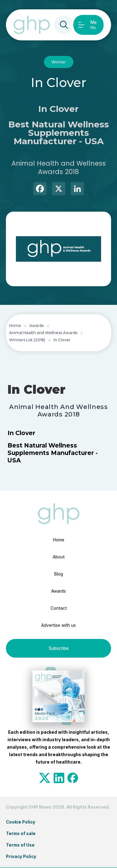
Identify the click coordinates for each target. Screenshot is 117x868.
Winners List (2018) (27, 340)
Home (15, 326)
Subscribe (59, 648)
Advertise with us (58, 625)
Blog (59, 574)
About (59, 557)
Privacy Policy (21, 857)
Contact (59, 608)
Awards (37, 326)
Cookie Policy (21, 822)
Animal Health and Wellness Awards (43, 333)
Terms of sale (21, 834)
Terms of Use (20, 845)
